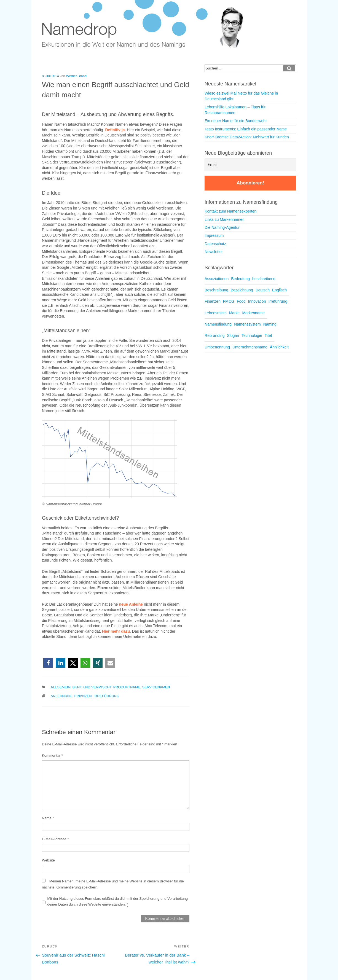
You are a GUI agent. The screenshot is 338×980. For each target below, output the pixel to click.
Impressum (214, 235)
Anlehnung (62, 696)
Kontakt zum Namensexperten (230, 211)
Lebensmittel (215, 313)
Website (48, 860)
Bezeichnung (242, 290)
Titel (268, 335)
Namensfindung (218, 324)
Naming (270, 324)
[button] (48, 663)
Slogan (233, 335)
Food (241, 301)
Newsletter (214, 252)
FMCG (229, 301)
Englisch (279, 290)
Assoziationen (217, 279)
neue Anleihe (131, 604)
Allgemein (61, 687)
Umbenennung (217, 347)
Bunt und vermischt (92, 687)
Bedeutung (240, 279)
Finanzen (83, 696)
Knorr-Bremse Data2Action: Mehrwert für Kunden (247, 137)
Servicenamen (156, 687)
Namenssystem (247, 324)
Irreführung (107, 696)
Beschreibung (216, 290)
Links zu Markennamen (225, 219)
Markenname (253, 313)
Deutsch (263, 290)
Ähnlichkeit (279, 347)
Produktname (127, 687)
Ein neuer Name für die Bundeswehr (236, 121)
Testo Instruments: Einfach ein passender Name (246, 129)
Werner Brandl (77, 76)
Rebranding (214, 335)
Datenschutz (215, 244)
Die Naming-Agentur (222, 227)
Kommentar (52, 755)
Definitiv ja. (116, 130)
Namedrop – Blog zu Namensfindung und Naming (147, 25)
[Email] (250, 165)
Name (48, 818)
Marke (234, 313)
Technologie (252, 335)
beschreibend (264, 279)
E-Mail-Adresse (55, 839)
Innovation (257, 301)
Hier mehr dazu (116, 631)
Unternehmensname (250, 347)
